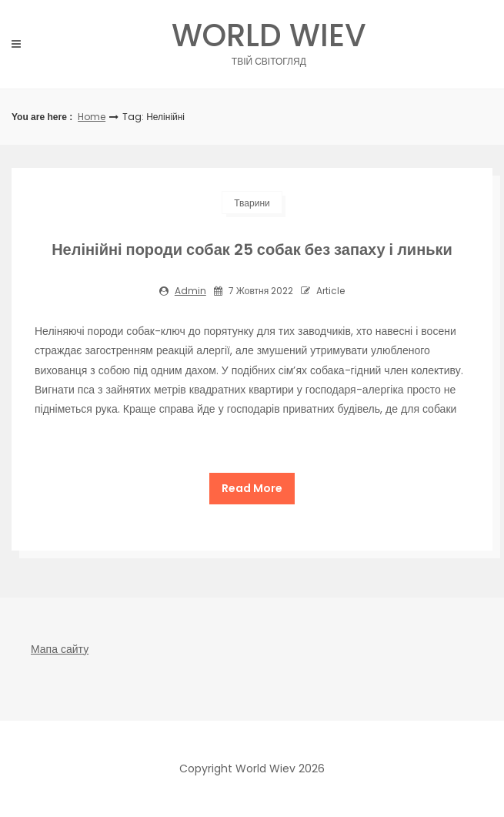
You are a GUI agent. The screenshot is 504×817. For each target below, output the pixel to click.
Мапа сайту (60, 649)
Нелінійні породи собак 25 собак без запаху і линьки (252, 249)
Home (92, 117)
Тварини (252, 203)
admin (190, 291)
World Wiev (269, 40)
